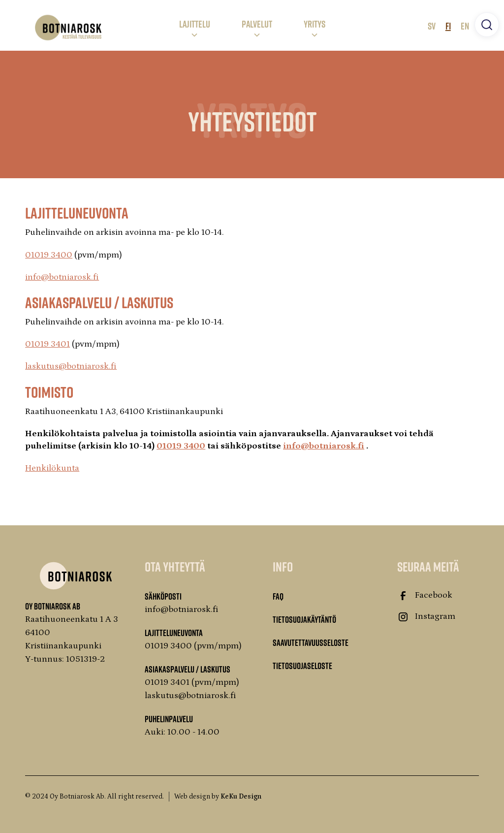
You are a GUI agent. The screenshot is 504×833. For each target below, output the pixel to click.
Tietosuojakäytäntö (304, 619)
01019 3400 (49, 255)
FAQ (278, 596)
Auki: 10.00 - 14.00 (182, 732)
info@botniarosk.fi (62, 277)
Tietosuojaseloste (302, 666)
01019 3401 (47, 344)
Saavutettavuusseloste (311, 642)
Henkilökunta (52, 468)
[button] (195, 28)
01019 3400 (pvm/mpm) (193, 646)
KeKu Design (241, 797)
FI (448, 26)
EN (465, 26)
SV (432, 26)
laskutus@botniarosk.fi (71, 366)
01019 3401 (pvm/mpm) (192, 682)
